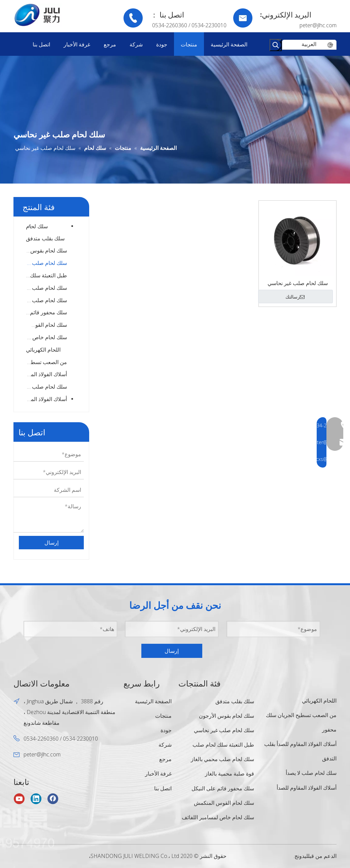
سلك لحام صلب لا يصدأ (46, 387)
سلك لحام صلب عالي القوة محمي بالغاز (46, 300)
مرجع (165, 759)
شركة (165, 745)
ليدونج (301, 847)
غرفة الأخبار (158, 774)
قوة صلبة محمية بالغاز (230, 774)
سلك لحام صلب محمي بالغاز (46, 288)
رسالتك (295, 297)
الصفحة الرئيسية (153, 701)
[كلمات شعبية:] (276, 45)
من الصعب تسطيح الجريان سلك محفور (46, 362)
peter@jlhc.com (318, 25)
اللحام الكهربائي (43, 350)
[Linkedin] (36, 799)
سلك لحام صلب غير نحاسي (46, 263)
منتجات (163, 716)
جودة (166, 730)
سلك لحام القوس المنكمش (46, 325)
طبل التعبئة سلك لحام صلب (46, 275)
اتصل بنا (163, 788)
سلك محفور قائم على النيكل (46, 312)
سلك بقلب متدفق (45, 238)
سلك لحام (37, 226)
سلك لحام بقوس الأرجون (46, 250)
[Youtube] (19, 799)
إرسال (51, 543)
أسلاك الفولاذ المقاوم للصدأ (44, 399)
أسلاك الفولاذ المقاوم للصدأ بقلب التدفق (46, 374)
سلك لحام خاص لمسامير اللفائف (46, 337)
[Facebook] (53, 799)
